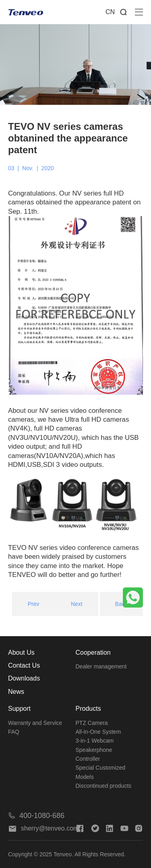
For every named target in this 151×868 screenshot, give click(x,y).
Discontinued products (104, 786)
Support (19, 709)
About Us (21, 653)
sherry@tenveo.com (43, 828)
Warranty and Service (35, 723)
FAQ (14, 732)
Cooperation (93, 653)
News (16, 692)
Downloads (24, 678)
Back (121, 604)
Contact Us (24, 665)
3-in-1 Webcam (95, 741)
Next (77, 604)
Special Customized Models (101, 772)
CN (110, 12)
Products (88, 709)
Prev (34, 604)
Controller (88, 759)
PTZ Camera (92, 723)
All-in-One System (98, 732)
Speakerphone (94, 750)
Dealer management (101, 666)
